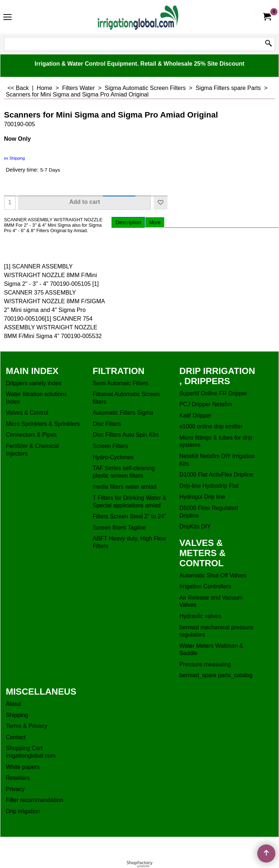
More (155, 222)
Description (128, 222)
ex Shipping (15, 158)
